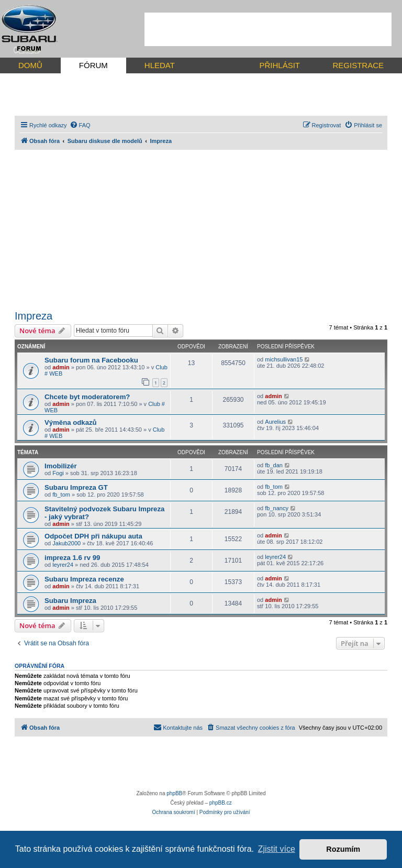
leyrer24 (63, 565)
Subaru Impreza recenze (84, 579)
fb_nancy (277, 508)
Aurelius (275, 422)
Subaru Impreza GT (76, 487)
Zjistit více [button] (277, 849)
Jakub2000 (66, 543)
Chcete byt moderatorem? (87, 397)
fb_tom (61, 495)
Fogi (58, 473)
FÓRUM (93, 65)
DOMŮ (30, 65)
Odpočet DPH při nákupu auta (93, 536)
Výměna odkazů (71, 422)
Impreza (33, 316)
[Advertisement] (268, 29)
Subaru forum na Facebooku (91, 360)
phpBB (174, 793)
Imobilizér (61, 466)
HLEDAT (160, 65)
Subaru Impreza (70, 601)
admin (61, 367)
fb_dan (274, 465)
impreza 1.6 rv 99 (72, 558)
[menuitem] (80, 125)
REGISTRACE (358, 65)
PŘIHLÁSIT (280, 65)
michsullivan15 (284, 359)
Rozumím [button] (343, 849)
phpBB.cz (221, 803)
